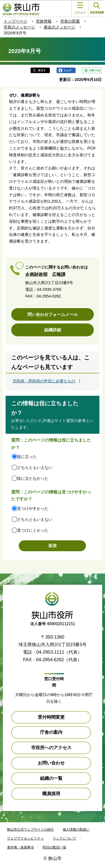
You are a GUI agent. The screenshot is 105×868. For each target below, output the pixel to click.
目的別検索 (97, 8)
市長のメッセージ (19, 27)
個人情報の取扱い (76, 829)
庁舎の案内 (51, 732)
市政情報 (44, 21)
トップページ (15, 21)
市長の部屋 (70, 21)
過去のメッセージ (59, 27)
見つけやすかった (33, 509)
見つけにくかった (33, 530)
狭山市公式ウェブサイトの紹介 (31, 829)
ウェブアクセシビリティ (25, 838)
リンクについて (64, 838)
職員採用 (51, 794)
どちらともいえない (35, 467)
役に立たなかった (33, 478)
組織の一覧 (51, 778)
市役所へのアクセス (51, 748)
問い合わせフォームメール (53, 314)
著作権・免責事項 (20, 847)
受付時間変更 (51, 717)
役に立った (27, 457)
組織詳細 (53, 330)
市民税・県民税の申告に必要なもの (44, 381)
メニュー (80, 8)
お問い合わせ (51, 763)
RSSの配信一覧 (54, 847)
